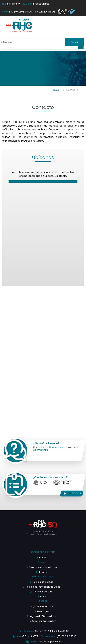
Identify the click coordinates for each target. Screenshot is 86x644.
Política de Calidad (43, 582)
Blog (43, 562)
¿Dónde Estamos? (43, 606)
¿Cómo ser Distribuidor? (43, 621)
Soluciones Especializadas (43, 567)
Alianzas (43, 572)
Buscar (74, 42)
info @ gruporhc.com (51, 642)
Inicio (56, 90)
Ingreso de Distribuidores (43, 616)
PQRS (43, 596)
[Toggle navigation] (81, 46)
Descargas (43, 611)
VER (72, 493)
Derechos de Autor (43, 592)
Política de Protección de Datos (43, 587)
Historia (43, 558)
